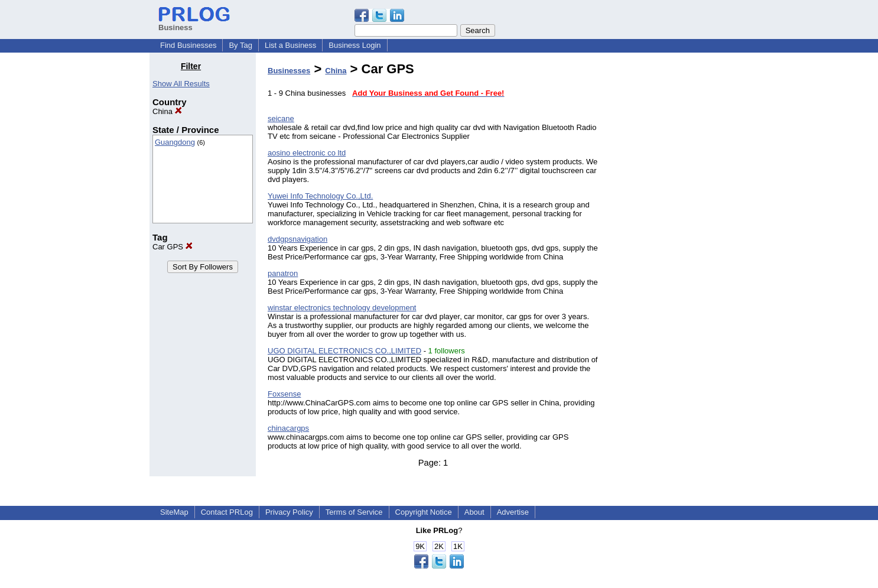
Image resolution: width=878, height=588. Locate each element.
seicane (281, 118)
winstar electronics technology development (342, 308)
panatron (283, 273)
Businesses (289, 71)
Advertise (513, 512)
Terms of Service (354, 512)
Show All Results (181, 84)
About (474, 512)
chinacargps (288, 428)
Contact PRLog (227, 512)
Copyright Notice (424, 512)
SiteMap (174, 512)
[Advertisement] (668, 239)
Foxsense (284, 394)
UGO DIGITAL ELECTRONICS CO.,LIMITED (344, 351)
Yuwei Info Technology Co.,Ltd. (320, 196)
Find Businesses (188, 45)
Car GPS (173, 247)
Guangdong (175, 142)
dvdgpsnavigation (297, 239)
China (167, 111)
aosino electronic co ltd (307, 153)
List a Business (290, 45)
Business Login (355, 45)
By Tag (240, 45)
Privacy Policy (289, 512)
